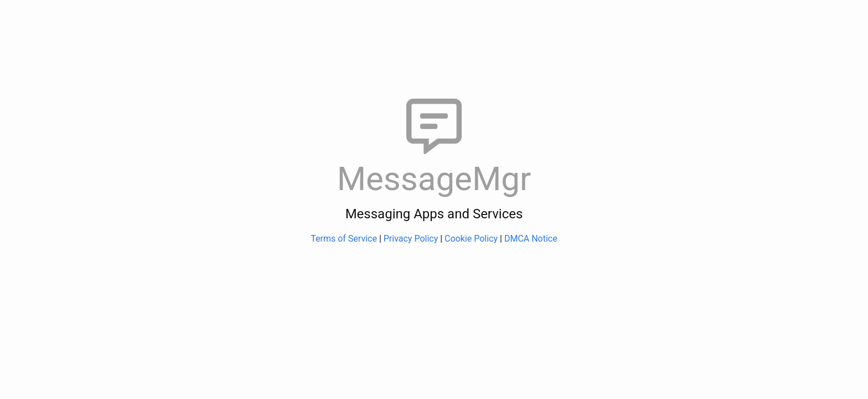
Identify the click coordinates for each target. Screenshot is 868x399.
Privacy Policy (411, 239)
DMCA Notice (531, 239)
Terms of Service (344, 239)
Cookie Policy (471, 239)
